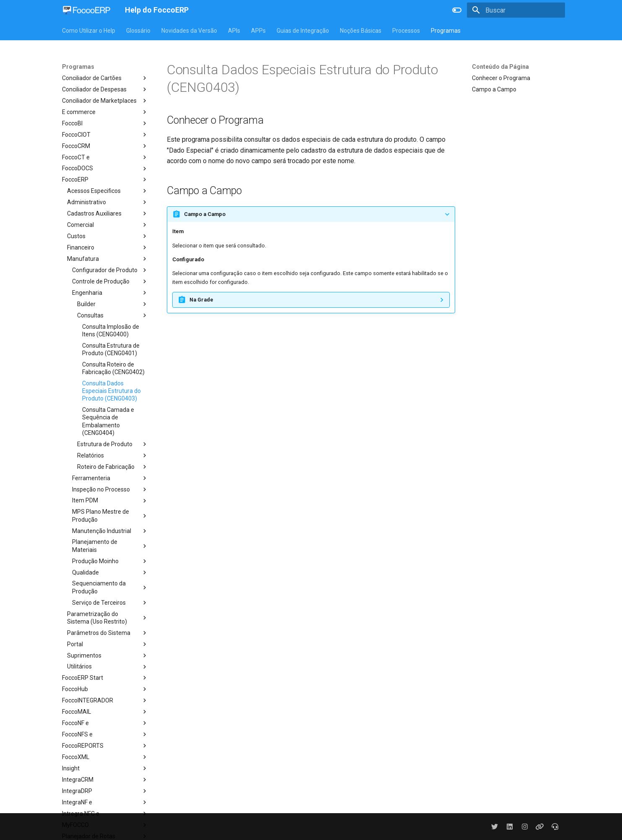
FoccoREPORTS (105, 746)
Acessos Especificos (108, 191)
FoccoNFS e (105, 734)
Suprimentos (108, 655)
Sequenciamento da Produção (110, 587)
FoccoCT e (105, 157)
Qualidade (110, 572)
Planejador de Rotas (105, 836)
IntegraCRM (105, 780)
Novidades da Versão (189, 31)
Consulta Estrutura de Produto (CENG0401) (111, 349)
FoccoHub (105, 689)
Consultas (113, 315)
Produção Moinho (110, 561)
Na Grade (201, 300)
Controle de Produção (110, 281)
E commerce (105, 112)
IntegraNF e (105, 802)
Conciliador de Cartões (105, 78)
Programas (446, 31)
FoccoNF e (105, 723)
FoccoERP (105, 179)
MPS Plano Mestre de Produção (110, 515)
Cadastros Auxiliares (108, 213)
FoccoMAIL (105, 712)
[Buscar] (516, 10)
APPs (258, 31)
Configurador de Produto (110, 270)
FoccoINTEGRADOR (105, 700)
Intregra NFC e (105, 814)
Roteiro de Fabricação (113, 467)
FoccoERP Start (105, 678)
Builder (113, 304)
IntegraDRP (105, 791)
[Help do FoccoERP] (87, 10)
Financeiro (108, 247)
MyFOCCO (105, 825)
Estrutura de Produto (113, 444)
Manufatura (108, 259)
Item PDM (110, 501)
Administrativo (108, 202)
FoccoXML (105, 757)
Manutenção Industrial (110, 531)
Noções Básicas (361, 31)
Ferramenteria (110, 478)
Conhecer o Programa (501, 78)
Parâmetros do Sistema (108, 633)
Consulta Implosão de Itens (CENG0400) (111, 330)
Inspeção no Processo (110, 489)
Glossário (138, 31)
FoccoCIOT (105, 135)
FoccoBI (105, 123)
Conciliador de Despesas (105, 89)
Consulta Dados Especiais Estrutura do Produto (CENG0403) (111, 391)
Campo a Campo (494, 89)
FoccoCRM (105, 146)
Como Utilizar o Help (89, 31)
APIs (234, 31)
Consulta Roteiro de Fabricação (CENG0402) (113, 368)
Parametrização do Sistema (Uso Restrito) (108, 618)
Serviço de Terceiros (110, 603)
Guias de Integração (303, 31)
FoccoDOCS (105, 169)
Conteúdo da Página (500, 67)
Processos (406, 31)
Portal (108, 644)
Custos (108, 236)
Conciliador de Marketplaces (105, 101)
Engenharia (110, 293)
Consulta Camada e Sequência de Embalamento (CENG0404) (108, 421)
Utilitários (108, 667)
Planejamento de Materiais (110, 546)
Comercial (108, 225)
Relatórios (113, 455)
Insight (105, 768)
